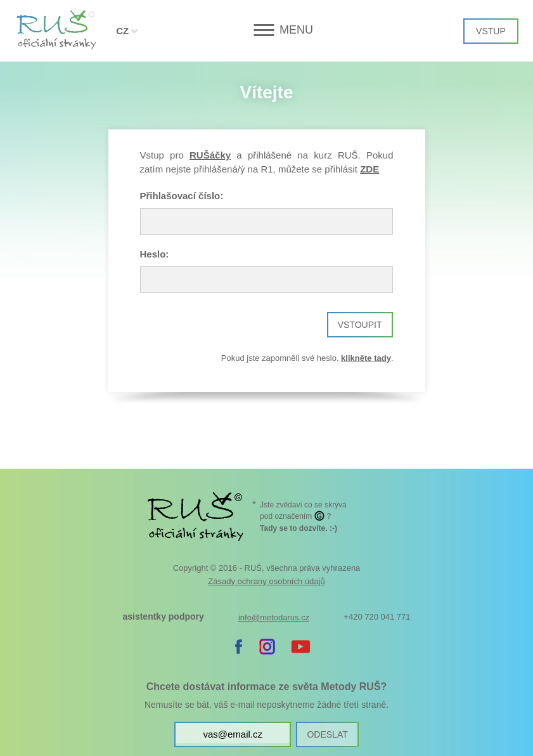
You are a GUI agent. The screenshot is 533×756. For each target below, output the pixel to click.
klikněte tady (366, 358)
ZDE (369, 169)
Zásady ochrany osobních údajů (266, 581)
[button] (266, 30)
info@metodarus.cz (274, 617)
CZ (122, 31)
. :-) (299, 528)
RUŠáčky (210, 155)
